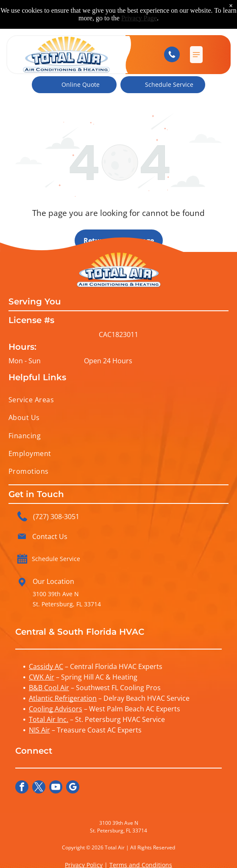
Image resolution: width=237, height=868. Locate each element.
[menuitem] (118, 400)
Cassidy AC (46, 666)
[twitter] (39, 788)
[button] (196, 55)
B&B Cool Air (49, 688)
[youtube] (56, 788)
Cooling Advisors (56, 709)
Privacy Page (139, 18)
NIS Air (39, 730)
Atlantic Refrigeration (63, 698)
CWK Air (42, 677)
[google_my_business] (73, 788)
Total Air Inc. (49, 719)
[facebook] (22, 788)
